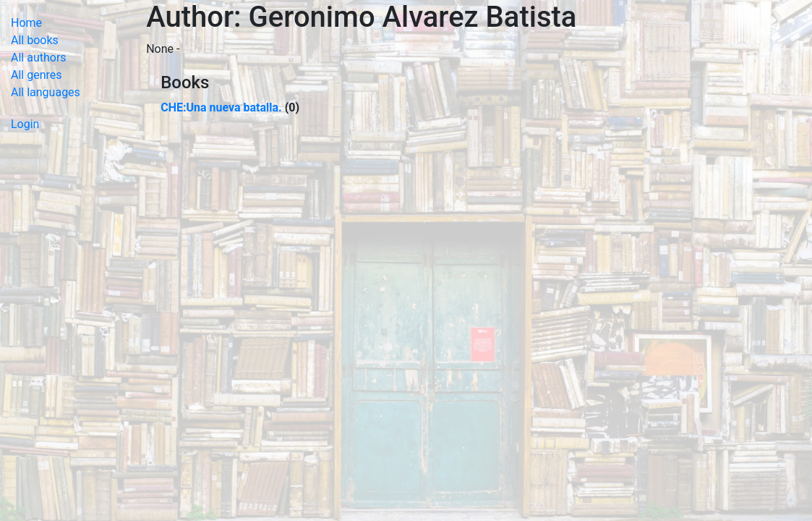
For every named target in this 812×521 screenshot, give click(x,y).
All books (35, 40)
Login (25, 124)
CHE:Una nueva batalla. (221, 107)
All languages (46, 92)
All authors (39, 58)
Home (26, 23)
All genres (37, 75)
